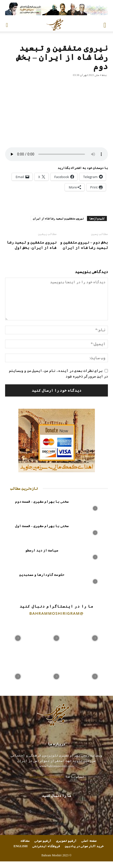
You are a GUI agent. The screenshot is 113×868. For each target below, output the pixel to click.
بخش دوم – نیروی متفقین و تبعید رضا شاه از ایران (84, 245)
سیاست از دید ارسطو (42, 550)
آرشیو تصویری (66, 841)
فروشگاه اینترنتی (46, 846)
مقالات (25, 841)
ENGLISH (21, 846)
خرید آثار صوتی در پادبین (84, 846)
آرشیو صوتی (43, 841)
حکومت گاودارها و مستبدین (42, 575)
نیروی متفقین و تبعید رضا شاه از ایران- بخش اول (32, 245)
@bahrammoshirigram (56, 613)
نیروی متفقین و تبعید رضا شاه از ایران (58, 218)
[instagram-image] (18, 637)
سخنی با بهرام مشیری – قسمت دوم (42, 502)
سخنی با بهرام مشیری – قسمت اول (42, 526)
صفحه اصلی (89, 841)
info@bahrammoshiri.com (47, 777)
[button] (105, 25)
